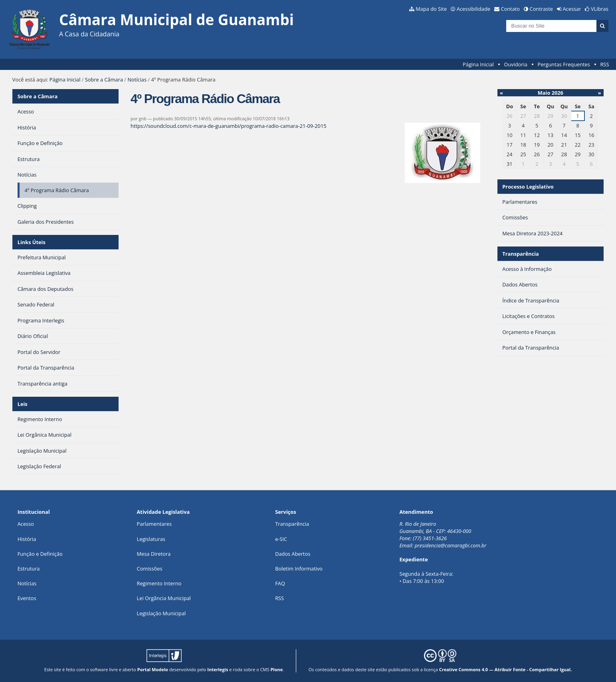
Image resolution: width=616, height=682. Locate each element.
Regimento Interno (159, 583)
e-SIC (281, 539)
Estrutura (29, 569)
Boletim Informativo (299, 569)
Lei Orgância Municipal (164, 598)
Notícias (137, 80)
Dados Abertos (293, 554)
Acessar (572, 9)
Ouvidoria (516, 64)
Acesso (26, 524)
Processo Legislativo (528, 187)
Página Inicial (478, 64)
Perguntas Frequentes (564, 64)
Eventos (27, 598)
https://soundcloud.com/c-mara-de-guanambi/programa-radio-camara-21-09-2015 (228, 126)
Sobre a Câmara (104, 80)
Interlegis (218, 669)
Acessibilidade (473, 9)
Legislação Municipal (161, 613)
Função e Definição (40, 554)
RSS (604, 64)
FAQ (280, 583)
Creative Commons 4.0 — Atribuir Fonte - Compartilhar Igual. (506, 669)
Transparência (521, 254)
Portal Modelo (153, 669)
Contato (511, 9)
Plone (276, 669)
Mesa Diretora (154, 554)
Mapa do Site (431, 9)
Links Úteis (32, 242)
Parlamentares (154, 524)
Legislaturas (151, 539)
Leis (23, 404)
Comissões (150, 569)
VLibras (600, 9)
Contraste (541, 9)
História (27, 539)
